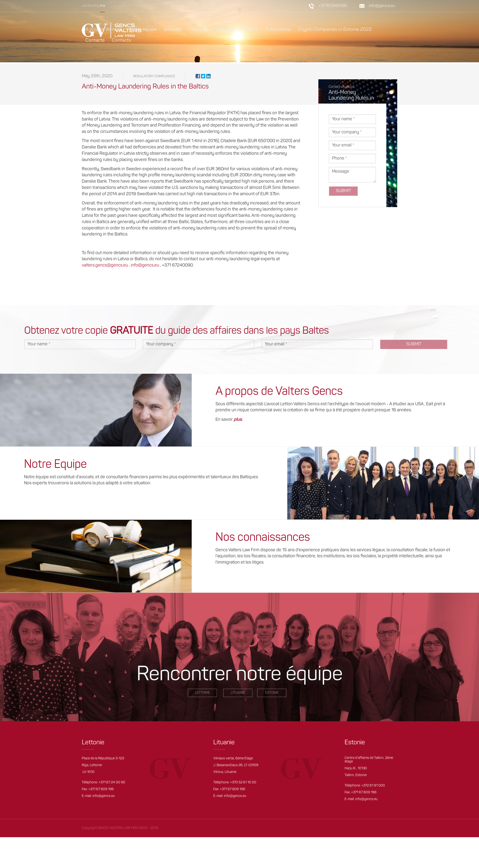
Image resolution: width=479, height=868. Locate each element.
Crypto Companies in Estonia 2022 (335, 30)
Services (173, 30)
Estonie (272, 694)
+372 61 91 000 (373, 787)
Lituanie (238, 694)
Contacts (95, 41)
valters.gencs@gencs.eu (105, 267)
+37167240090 (333, 6)
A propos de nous (104, 30)
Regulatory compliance (154, 78)
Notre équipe (143, 30)
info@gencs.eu (382, 6)
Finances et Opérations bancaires (223, 30)
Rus (90, 6)
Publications (278, 30)
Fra (103, 6)
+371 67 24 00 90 (112, 784)
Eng (97, 6)
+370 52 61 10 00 (243, 784)
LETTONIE (202, 694)
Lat (84, 6)
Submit (343, 192)
